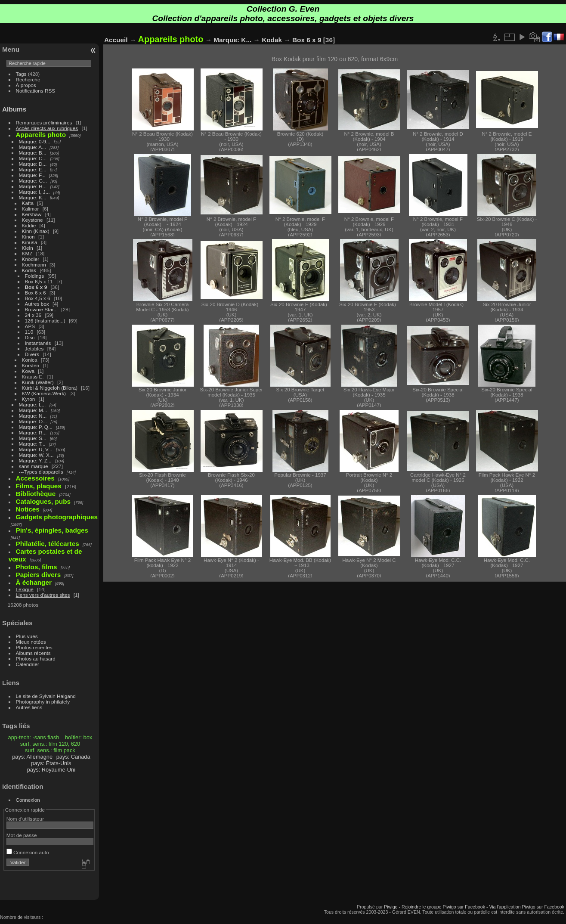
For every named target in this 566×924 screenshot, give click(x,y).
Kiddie (29, 225)
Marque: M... (33, 410)
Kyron (29, 399)
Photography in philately (43, 702)
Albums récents (33, 653)
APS (30, 326)
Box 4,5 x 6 (38, 298)
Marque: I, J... (34, 192)
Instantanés (38, 343)
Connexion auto (28, 852)
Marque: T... (32, 444)
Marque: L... (32, 405)
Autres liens (29, 707)
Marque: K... (33, 197)
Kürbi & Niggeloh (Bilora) (50, 388)
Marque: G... (33, 181)
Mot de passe (22, 835)
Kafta (28, 203)
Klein (28, 248)
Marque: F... (32, 175)
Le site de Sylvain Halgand (46, 696)
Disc (30, 337)
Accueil (116, 40)
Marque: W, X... (36, 455)
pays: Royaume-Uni (51, 770)
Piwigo (391, 907)
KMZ (27, 253)
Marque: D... (33, 164)
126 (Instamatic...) (45, 321)
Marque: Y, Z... (35, 460)
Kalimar (31, 209)
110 (29, 332)
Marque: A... (32, 147)
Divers (32, 354)
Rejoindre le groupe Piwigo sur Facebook (443, 907)
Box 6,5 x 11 (39, 281)
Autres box (37, 304)
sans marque (34, 466)
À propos (26, 85)
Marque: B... (33, 153)
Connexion (28, 800)
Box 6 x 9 (36, 287)
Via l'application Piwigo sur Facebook (527, 907)
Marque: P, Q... (36, 427)
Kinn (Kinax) (36, 231)
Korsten (31, 365)
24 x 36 (33, 315)
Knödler (31, 259)
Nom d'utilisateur (25, 819)
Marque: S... (33, 438)
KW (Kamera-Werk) (44, 393)
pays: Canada (73, 757)
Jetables (34, 349)
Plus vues (27, 636)
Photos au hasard (36, 659)
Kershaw (32, 214)
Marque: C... (33, 158)
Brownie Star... (42, 309)
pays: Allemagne (32, 757)
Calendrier (28, 664)
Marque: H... (33, 186)
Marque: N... (33, 416)
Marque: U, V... (36, 449)
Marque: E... (33, 169)
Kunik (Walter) (38, 382)
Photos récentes (34, 647)
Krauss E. (33, 377)
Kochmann (34, 265)
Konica (30, 360)
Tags (21, 74)
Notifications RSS (36, 91)
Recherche (28, 79)
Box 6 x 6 (36, 293)
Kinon (28, 237)
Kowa (28, 371)
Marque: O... (33, 421)
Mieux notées (31, 642)
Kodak (29, 270)
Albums (14, 109)
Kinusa (30, 242)
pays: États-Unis (51, 763)
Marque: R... (33, 433)
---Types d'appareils (41, 472)
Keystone (32, 220)
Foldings (34, 276)
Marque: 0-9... (35, 141)
